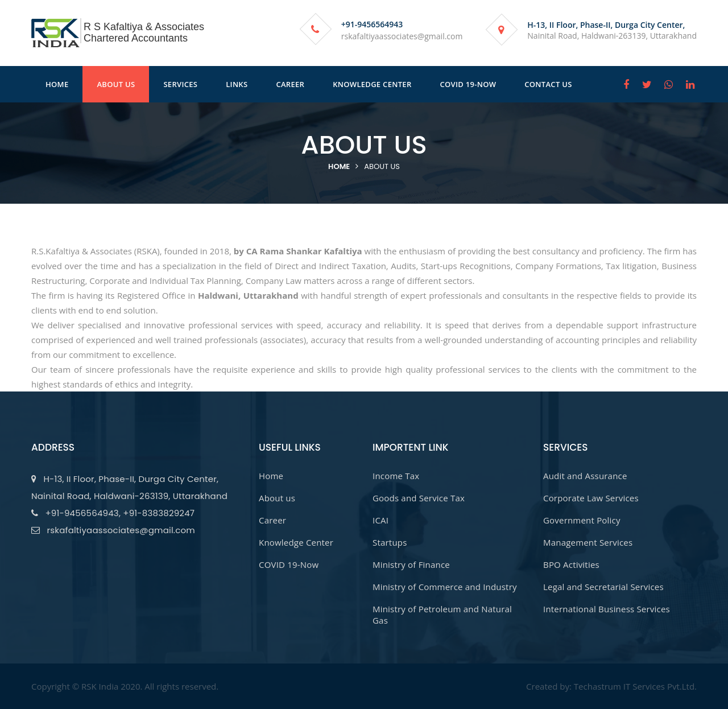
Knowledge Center (296, 542)
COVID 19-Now (289, 564)
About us (382, 166)
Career (272, 520)
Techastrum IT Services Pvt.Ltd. (635, 686)
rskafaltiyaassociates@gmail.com (402, 36)
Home (339, 166)
